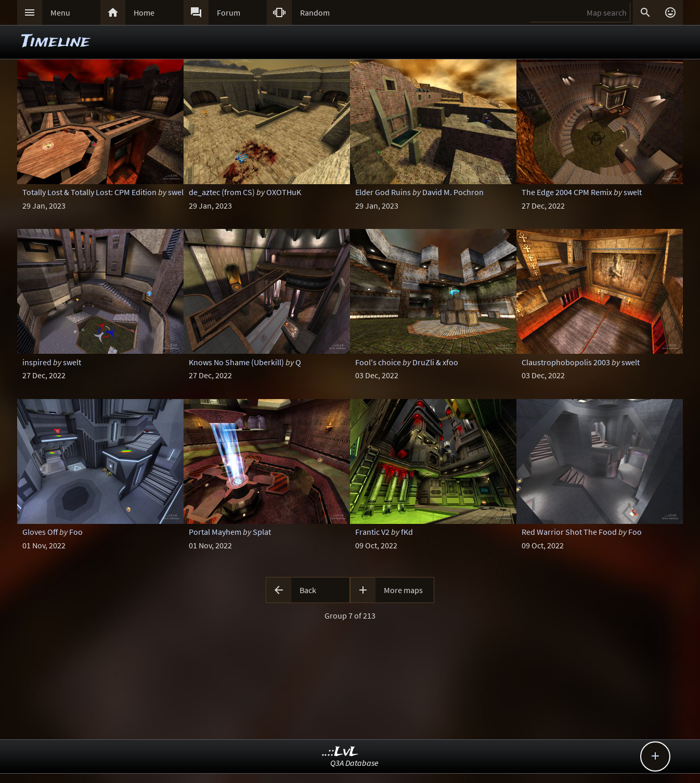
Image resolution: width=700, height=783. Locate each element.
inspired (37, 362)
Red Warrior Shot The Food (569, 532)
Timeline (56, 42)
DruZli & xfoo (435, 362)
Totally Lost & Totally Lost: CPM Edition (89, 192)
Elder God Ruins (383, 192)
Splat (262, 532)
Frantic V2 (372, 532)
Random (315, 12)
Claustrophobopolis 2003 (566, 362)
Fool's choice (378, 362)
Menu (60, 12)
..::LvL (340, 752)
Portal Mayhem (215, 532)
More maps (403, 590)
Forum (229, 12)
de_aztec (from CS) (222, 192)
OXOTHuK (284, 192)
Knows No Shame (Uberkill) (236, 362)
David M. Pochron (453, 192)
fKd (407, 532)
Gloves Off (40, 532)
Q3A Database (354, 763)
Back (308, 590)
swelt (633, 192)
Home (144, 12)
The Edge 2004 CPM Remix (567, 192)
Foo (76, 532)
